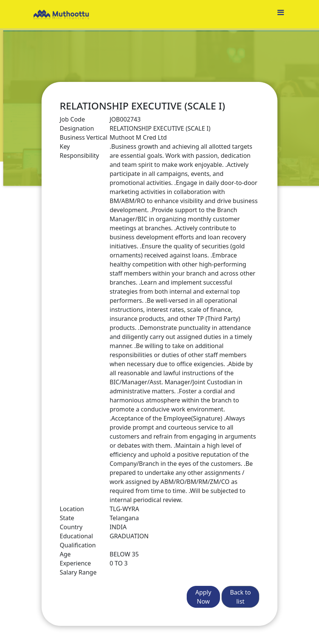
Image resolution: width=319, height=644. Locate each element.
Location (72, 509)
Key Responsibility (79, 151)
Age (65, 554)
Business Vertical (84, 137)
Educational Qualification (78, 541)
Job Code (72, 119)
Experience (75, 563)
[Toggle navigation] (280, 14)
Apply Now (203, 597)
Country (71, 527)
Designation (77, 128)
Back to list (240, 597)
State (67, 518)
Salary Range (78, 572)
